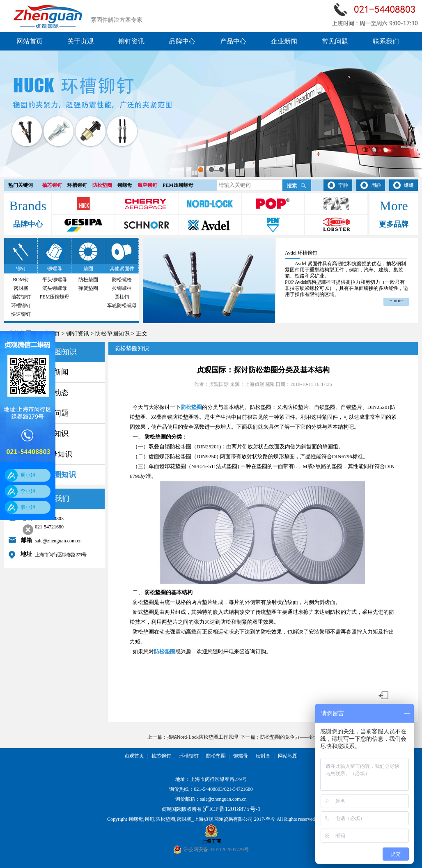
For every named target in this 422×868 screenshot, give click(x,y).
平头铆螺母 (55, 280)
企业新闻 (284, 41)
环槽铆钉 (77, 185)
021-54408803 (208, 789)
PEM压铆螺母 (178, 185)
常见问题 (335, 41)
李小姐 (28, 491)
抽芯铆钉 (52, 185)
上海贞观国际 (259, 384)
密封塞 (21, 288)
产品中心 (233, 41)
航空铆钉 (147, 185)
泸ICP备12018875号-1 (232, 809)
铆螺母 (125, 185)
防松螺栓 (122, 280)
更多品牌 (394, 224)
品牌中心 (182, 41)
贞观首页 (134, 756)
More (393, 206)
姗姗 (409, 185)
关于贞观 (80, 41)
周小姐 (28, 475)
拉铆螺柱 (122, 288)
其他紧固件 (122, 269)
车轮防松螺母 (122, 305)
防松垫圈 (102, 185)
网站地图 (288, 756)
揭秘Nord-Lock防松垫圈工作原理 (203, 737)
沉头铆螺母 (55, 288)
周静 (376, 185)
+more (396, 301)
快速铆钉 (21, 314)
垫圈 (88, 269)
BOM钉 (21, 280)
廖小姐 (28, 507)
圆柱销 (122, 297)
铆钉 (21, 269)
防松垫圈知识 (112, 334)
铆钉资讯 (131, 41)
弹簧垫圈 (88, 288)
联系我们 (386, 41)
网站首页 (30, 41)
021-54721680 (239, 789)
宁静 (343, 185)
